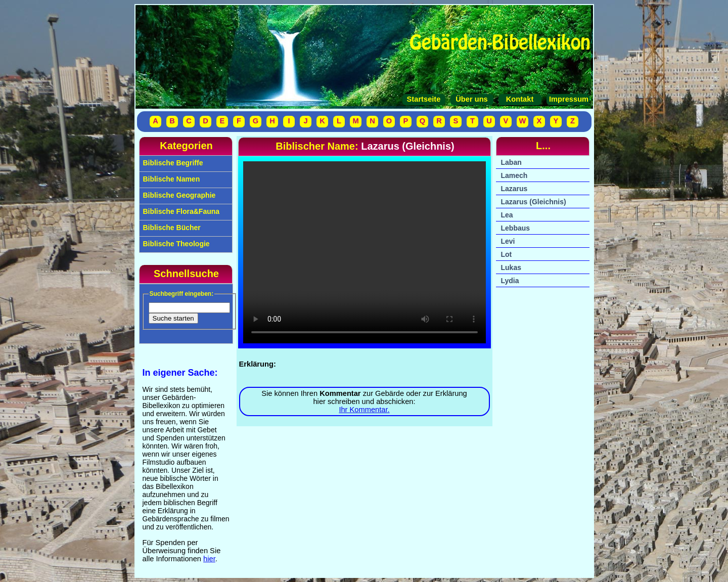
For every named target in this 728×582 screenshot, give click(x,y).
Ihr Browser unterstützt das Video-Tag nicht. (365, 252)
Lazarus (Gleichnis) (534, 202)
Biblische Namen (171, 179)
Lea (507, 215)
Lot (507, 254)
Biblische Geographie (178, 195)
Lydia (510, 281)
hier (209, 559)
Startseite (424, 99)
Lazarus (514, 189)
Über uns (472, 99)
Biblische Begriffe (172, 163)
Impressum (568, 99)
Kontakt (520, 99)
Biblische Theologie (175, 244)
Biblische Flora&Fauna (180, 211)
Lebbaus (516, 228)
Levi (508, 241)
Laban (511, 162)
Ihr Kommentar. (364, 410)
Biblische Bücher (171, 228)
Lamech (514, 175)
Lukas (511, 267)
